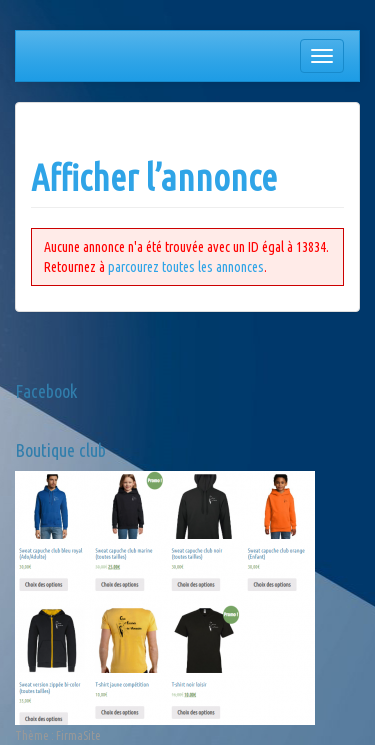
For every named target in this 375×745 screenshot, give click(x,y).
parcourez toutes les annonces (186, 267)
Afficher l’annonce (154, 177)
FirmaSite (78, 735)
